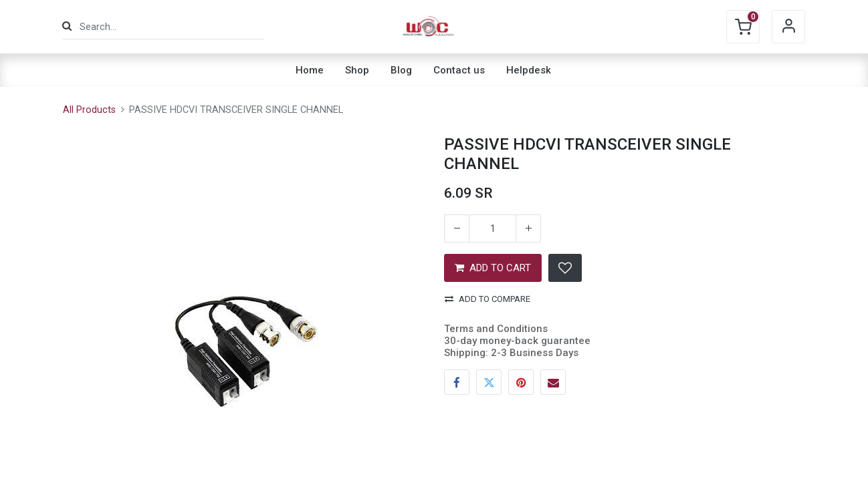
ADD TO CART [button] (493, 268)
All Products (89, 110)
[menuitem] (310, 70)
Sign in (788, 27)
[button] (565, 268)
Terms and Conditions (496, 329)
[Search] (67, 26)
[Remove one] (457, 228)
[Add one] (528, 228)
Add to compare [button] (487, 299)
